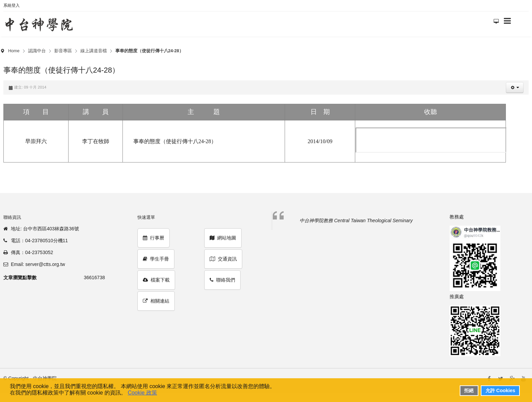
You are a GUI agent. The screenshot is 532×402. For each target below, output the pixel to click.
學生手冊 (156, 259)
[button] (515, 88)
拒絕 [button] (469, 390)
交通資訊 (223, 259)
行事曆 (154, 238)
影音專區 (63, 51)
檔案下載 (156, 280)
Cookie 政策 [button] (142, 393)
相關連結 (156, 301)
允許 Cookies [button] (500, 390)
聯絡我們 (222, 280)
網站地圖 (223, 238)
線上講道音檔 (94, 51)
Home (14, 51)
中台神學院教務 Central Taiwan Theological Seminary (356, 221)
